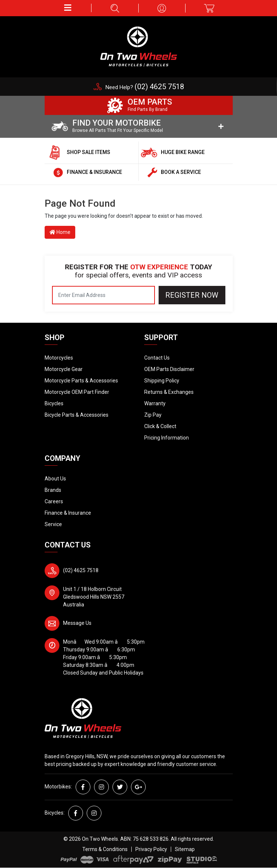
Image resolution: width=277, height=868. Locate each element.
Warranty (155, 403)
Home (60, 232)
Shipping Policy (162, 381)
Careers (54, 501)
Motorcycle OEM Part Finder (77, 392)
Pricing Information (167, 438)
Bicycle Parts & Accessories (77, 415)
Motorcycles (59, 358)
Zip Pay (153, 415)
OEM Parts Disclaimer (169, 369)
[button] (68, 8)
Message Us (77, 623)
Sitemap (185, 849)
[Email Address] (103, 295)
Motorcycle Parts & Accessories (81, 381)
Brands (53, 490)
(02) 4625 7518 (81, 570)
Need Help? (145, 87)
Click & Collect (160, 426)
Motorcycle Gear (64, 369)
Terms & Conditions (105, 849)
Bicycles (54, 403)
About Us (55, 479)
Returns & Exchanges (169, 392)
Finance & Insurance (68, 513)
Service (53, 524)
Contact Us (157, 358)
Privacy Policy (151, 849)
